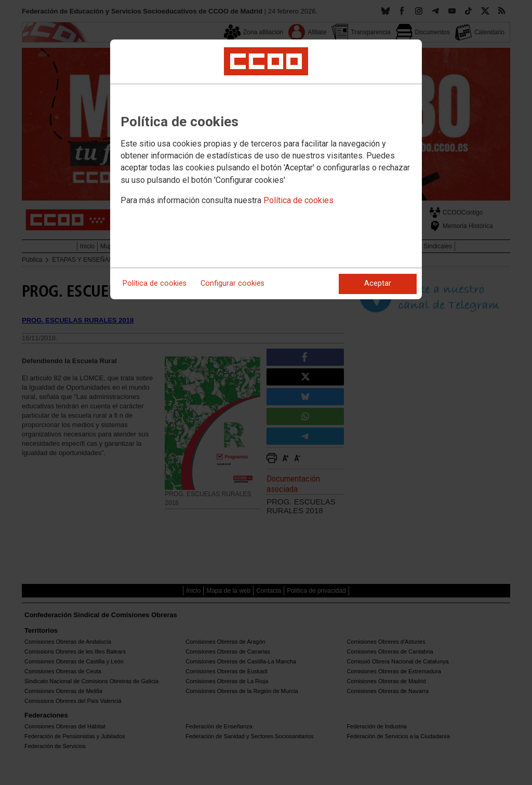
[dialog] (266, 169)
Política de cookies (298, 200)
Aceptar (378, 283)
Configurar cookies (232, 283)
